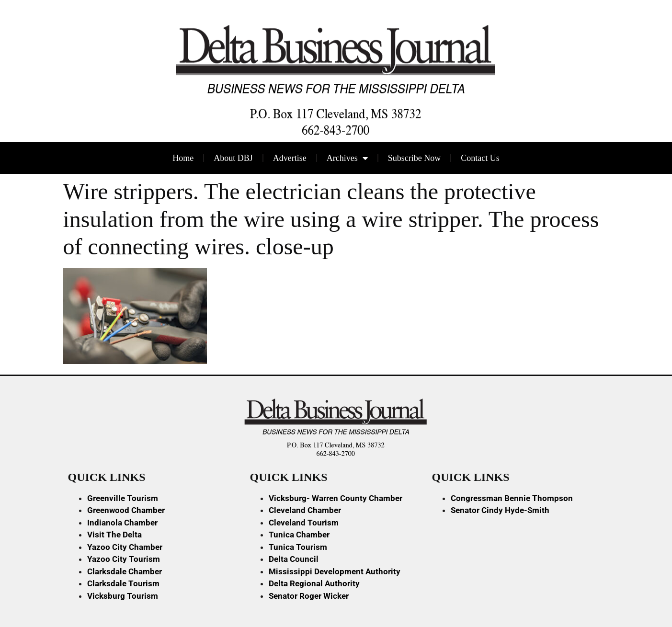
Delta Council (294, 559)
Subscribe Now (415, 158)
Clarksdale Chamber (125, 571)
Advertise (290, 158)
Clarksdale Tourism (123, 583)
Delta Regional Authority (314, 583)
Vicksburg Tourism (123, 596)
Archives (347, 158)
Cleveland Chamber (305, 510)
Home (183, 158)
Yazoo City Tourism (124, 559)
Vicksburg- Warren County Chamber (336, 498)
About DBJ (233, 158)
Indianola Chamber (122, 523)
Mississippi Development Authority (335, 571)
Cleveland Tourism (304, 523)
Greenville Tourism (123, 498)
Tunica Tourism (298, 547)
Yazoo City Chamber (125, 547)
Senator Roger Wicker (309, 596)
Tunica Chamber (299, 535)
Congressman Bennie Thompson (512, 498)
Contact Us (480, 158)
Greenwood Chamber (126, 510)
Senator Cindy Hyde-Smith (500, 510)
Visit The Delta (114, 535)
